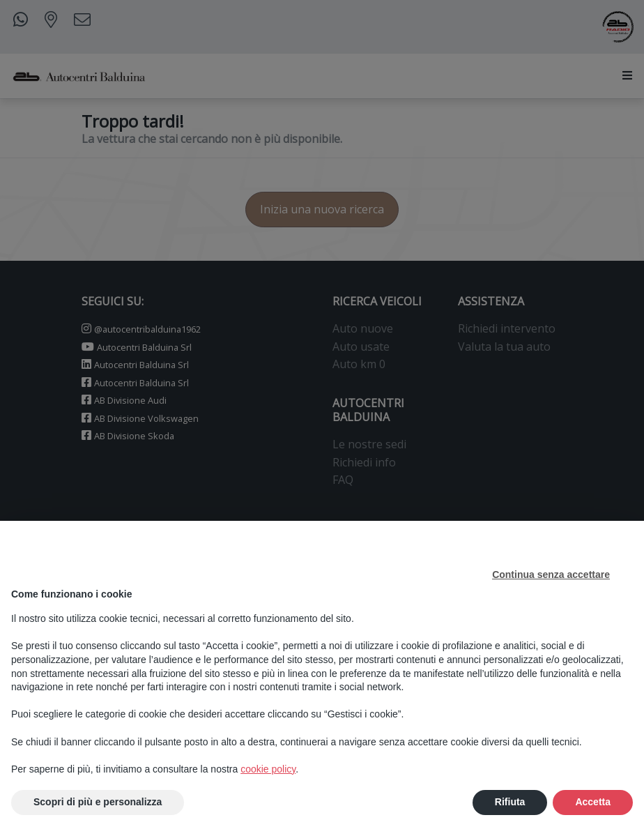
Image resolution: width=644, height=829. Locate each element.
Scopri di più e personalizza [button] (98, 802)
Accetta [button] (593, 802)
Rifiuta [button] (510, 802)
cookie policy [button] (268, 769)
